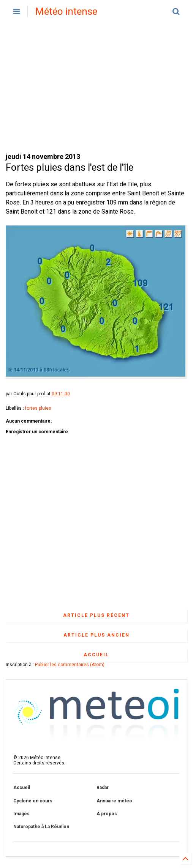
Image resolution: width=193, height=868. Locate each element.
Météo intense (66, 11)
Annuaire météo (114, 801)
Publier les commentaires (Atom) (70, 665)
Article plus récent (96, 615)
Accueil (96, 655)
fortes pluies (38, 408)
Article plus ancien (96, 635)
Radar (103, 788)
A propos (107, 814)
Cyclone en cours (33, 801)
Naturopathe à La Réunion (41, 827)
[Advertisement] (96, 87)
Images (21, 814)
